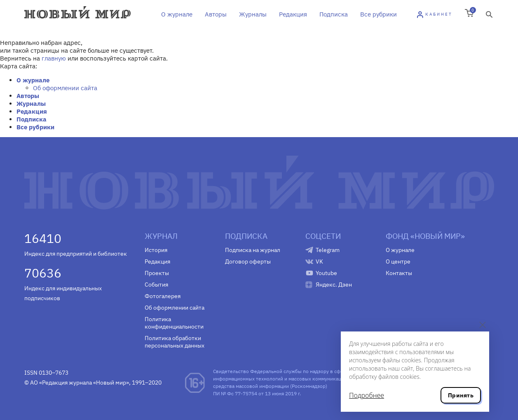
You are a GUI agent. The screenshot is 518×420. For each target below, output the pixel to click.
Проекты (157, 273)
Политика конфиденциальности (174, 323)
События (156, 285)
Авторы (216, 14)
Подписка (334, 14)
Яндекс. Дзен (334, 285)
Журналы (253, 14)
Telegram (328, 250)
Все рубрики (379, 14)
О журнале (177, 14)
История (156, 250)
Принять (461, 395)
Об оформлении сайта (65, 88)
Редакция (293, 14)
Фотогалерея (163, 296)
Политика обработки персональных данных (175, 342)
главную (54, 58)
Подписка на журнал (253, 250)
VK (319, 261)
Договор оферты (248, 261)
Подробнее (367, 395)
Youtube (326, 273)
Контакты (399, 273)
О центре (398, 261)
